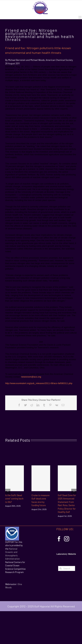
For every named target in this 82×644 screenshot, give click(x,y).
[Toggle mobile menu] (80, 17)
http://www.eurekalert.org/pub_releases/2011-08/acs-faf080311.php (39, 383)
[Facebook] (59, 539)
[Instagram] (67, 539)
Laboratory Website (66, 554)
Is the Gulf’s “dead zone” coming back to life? (14, 499)
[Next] (74, 491)
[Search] (61, 568)
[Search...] (67, 568)
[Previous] (8, 491)
